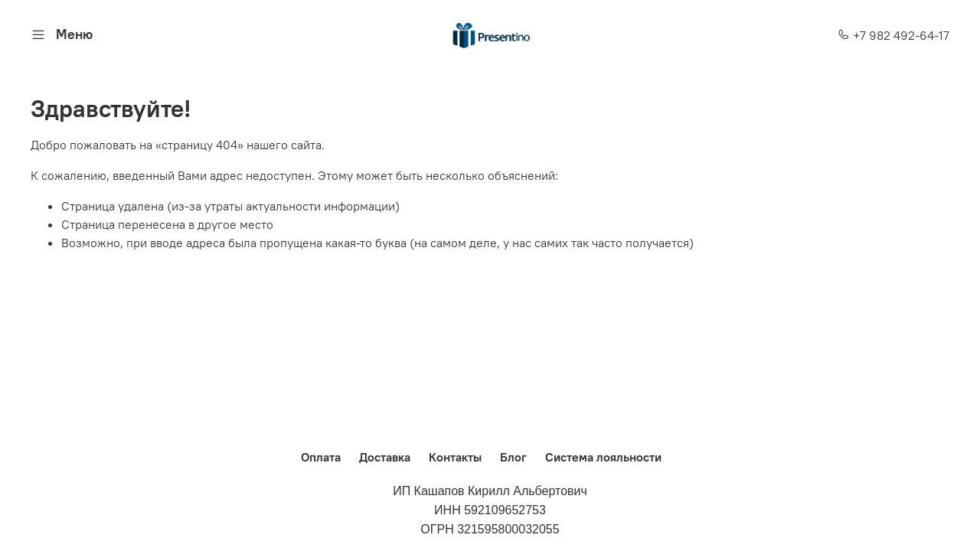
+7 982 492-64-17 (893, 35)
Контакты (455, 457)
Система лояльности (603, 457)
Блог (513, 457)
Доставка (385, 457)
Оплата (321, 457)
